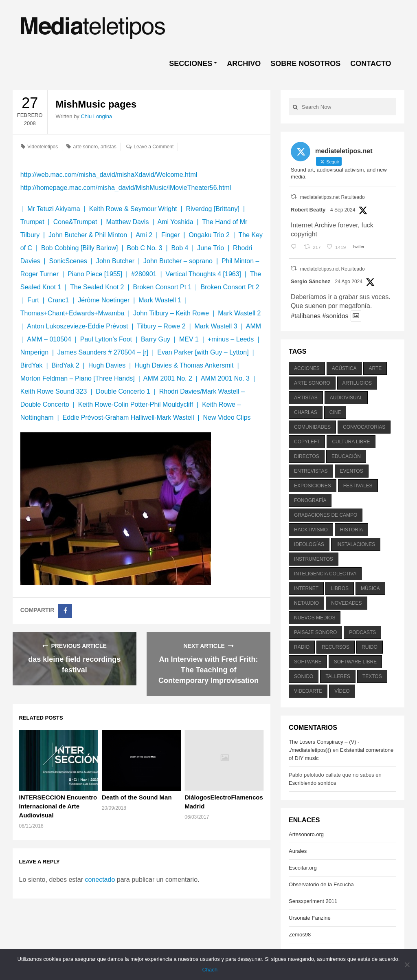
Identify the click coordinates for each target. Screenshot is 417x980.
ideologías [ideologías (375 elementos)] (309, 544)
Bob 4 (180, 248)
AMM (253, 326)
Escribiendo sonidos (312, 783)
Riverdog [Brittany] (213, 209)
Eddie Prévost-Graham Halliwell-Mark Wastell (128, 417)
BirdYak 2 (66, 365)
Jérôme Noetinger (104, 300)
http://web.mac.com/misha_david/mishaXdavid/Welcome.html (109, 175)
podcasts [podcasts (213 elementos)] (362, 632)
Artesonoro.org (306, 834)
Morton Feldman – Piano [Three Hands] (78, 378)
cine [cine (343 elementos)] (335, 412)
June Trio (211, 248)
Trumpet (32, 222)
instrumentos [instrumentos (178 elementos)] (314, 559)
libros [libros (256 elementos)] (340, 588)
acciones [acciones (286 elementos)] (307, 368)
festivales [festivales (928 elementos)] (358, 486)
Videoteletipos (43, 147)
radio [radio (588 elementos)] (302, 647)
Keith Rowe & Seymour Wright (133, 209)
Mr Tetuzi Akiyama (54, 209)
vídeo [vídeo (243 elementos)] (342, 691)
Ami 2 (144, 235)
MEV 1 (189, 339)
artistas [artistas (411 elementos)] (306, 398)
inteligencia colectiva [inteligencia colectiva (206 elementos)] (325, 574)
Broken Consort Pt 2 (230, 287)
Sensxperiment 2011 (313, 901)
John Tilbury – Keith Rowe (171, 313)
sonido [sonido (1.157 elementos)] (304, 676)
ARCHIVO (244, 64)
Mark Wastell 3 (216, 326)
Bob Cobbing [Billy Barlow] (80, 248)
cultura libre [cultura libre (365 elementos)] (351, 442)
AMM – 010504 (49, 339)
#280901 (144, 274)
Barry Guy (156, 339)
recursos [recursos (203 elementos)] (336, 647)
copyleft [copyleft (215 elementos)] (307, 442)
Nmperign (34, 352)
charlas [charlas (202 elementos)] (306, 412)
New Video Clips (227, 417)
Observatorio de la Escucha (321, 884)
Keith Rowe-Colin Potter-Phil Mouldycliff (136, 404)
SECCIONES (191, 64)
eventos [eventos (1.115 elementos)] (352, 471)
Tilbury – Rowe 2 (161, 326)
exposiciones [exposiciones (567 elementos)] (313, 486)
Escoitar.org (303, 868)
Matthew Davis (127, 222)
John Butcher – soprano (178, 261)
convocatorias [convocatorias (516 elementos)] (364, 427)
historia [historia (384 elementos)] (351, 530)
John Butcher (115, 261)
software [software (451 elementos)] (308, 662)
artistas (109, 147)
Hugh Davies (107, 365)
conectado (100, 880)
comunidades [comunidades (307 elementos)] (312, 427)
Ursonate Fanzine (310, 918)
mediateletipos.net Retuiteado (333, 197)
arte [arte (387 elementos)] (375, 368)
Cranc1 (59, 300)
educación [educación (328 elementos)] (346, 456)
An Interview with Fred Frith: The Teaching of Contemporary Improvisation (208, 670)
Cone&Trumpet (75, 222)
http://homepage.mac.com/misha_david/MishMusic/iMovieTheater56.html (126, 188)
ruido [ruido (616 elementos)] (370, 647)
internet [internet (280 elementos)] (306, 588)
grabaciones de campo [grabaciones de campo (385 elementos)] (326, 515)
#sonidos (335, 316)
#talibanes (306, 316)
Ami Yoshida (175, 222)
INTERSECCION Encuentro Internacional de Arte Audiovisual (58, 806)
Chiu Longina (96, 116)
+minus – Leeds (231, 339)
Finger (170, 235)
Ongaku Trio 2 (209, 235)
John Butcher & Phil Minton (88, 235)
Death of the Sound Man (137, 797)
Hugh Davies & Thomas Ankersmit (184, 365)
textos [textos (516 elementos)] (372, 676)
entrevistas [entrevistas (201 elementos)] (311, 471)
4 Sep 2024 (343, 210)
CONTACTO (371, 64)
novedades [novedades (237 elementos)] (346, 603)
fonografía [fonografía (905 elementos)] (310, 500)
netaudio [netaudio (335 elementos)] (306, 603)
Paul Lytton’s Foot (106, 339)
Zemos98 (300, 935)
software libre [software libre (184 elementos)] (356, 662)
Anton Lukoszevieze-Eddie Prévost (77, 326)
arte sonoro (86, 147)
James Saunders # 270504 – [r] (103, 352)
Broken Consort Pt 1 (162, 287)
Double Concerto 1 (123, 391)
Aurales (298, 851)
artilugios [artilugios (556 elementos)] (357, 383)
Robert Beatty (308, 210)
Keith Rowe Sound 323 (54, 391)
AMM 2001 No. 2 (168, 378)
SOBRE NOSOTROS (305, 64)
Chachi (211, 970)
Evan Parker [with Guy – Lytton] (203, 352)
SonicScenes (68, 261)
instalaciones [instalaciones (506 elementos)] (356, 544)
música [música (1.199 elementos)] (370, 588)
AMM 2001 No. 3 (225, 378)
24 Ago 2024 (349, 282)
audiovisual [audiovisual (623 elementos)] (346, 398)
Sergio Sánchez (311, 281)
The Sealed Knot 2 (97, 287)
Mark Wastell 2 (239, 313)
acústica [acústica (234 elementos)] (344, 368)
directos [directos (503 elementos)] (307, 456)
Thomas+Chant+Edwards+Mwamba (73, 313)
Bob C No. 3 (144, 248)
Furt (33, 300)
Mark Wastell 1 (160, 300)
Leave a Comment (154, 147)
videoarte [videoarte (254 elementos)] (308, 691)
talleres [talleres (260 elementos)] (338, 676)
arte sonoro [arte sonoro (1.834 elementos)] (312, 383)
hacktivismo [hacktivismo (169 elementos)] (311, 530)
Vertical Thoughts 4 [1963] (203, 274)
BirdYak (32, 365)
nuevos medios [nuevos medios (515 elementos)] (315, 618)
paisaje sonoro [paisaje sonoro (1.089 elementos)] (315, 632)
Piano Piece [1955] (95, 274)
